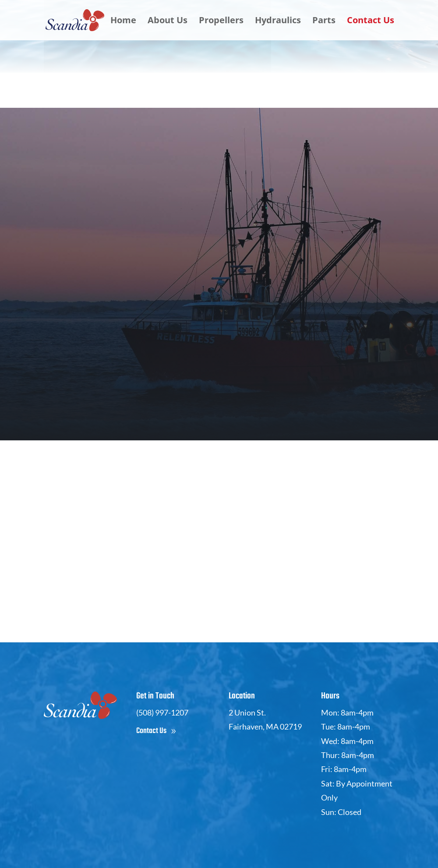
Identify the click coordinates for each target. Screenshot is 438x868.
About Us (168, 21)
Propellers (221, 21)
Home (123, 21)
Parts (324, 21)
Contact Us (371, 21)
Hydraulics (278, 21)
